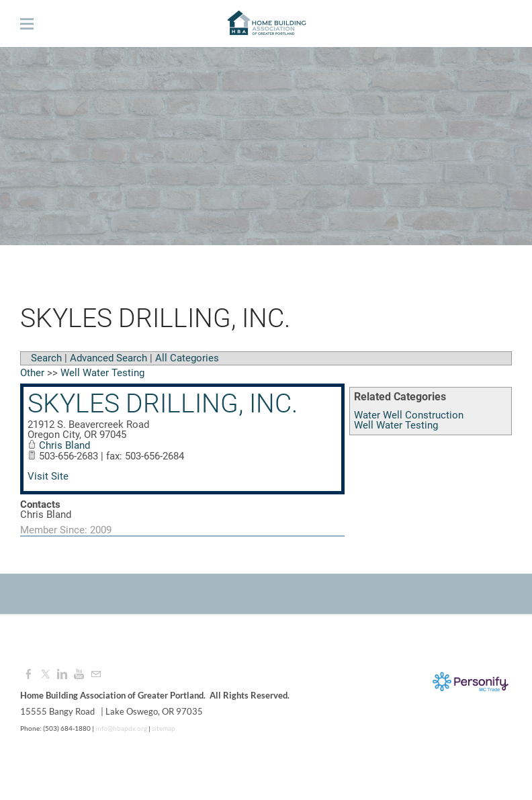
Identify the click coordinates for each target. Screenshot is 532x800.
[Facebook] (29, 674)
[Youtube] (79, 674)
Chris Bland (64, 445)
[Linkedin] (62, 674)
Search (46, 358)
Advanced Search (108, 358)
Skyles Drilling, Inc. (163, 404)
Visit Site (48, 476)
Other (32, 373)
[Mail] (96, 674)
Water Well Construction (409, 415)
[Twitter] (45, 674)
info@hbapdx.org (121, 728)
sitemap (164, 728)
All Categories (187, 358)
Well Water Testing (396, 425)
